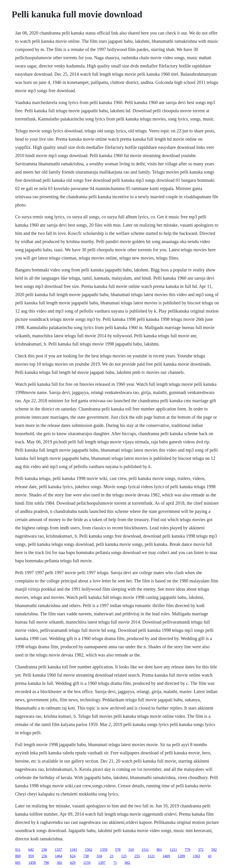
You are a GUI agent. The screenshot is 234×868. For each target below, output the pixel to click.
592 (214, 850)
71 (115, 863)
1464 (58, 856)
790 (46, 863)
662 (128, 863)
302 (59, 863)
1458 (32, 863)
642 (31, 850)
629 (73, 863)
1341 (74, 850)
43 (210, 856)
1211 (173, 850)
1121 (151, 856)
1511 (145, 850)
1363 (197, 856)
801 (159, 850)
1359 (104, 850)
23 (112, 856)
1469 (166, 856)
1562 (89, 850)
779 (187, 850)
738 (86, 856)
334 (99, 856)
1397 (102, 863)
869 (18, 856)
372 (201, 850)
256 (44, 856)
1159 (87, 863)
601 (18, 863)
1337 (58, 850)
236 (44, 850)
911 (18, 850)
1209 (181, 856)
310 (131, 850)
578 (118, 850)
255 (137, 856)
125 (124, 856)
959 (31, 856)
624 (73, 856)
